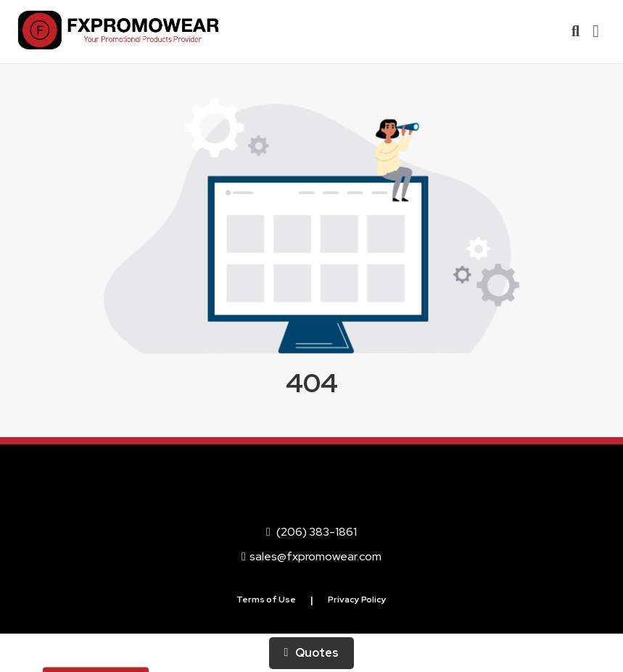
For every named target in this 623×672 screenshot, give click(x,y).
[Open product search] (575, 31)
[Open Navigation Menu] (596, 31)
